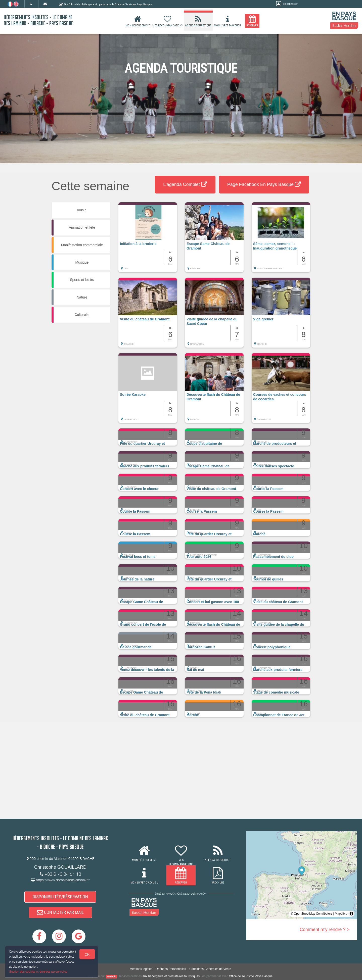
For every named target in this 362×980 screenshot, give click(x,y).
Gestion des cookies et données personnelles (38, 972)
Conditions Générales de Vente (210, 969)
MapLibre (341, 914)
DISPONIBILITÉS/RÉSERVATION (60, 897)
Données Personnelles (171, 969)
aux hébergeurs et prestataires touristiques (171, 976)
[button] (148, 240)
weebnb (111, 976)
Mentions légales (141, 969)
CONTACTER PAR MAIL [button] (60, 912)
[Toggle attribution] (351, 914)
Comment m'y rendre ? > (325, 929)
